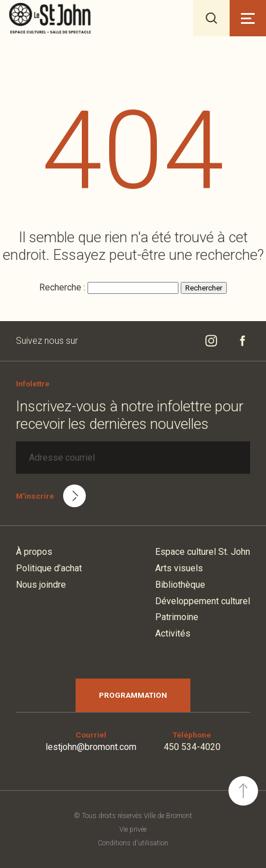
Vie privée (133, 829)
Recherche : (63, 287)
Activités (173, 633)
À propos (34, 552)
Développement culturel (203, 601)
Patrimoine (177, 617)
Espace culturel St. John (203, 552)
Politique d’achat (49, 568)
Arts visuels (179, 568)
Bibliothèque (180, 585)
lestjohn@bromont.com (91, 747)
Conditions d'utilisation (133, 843)
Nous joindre (41, 585)
